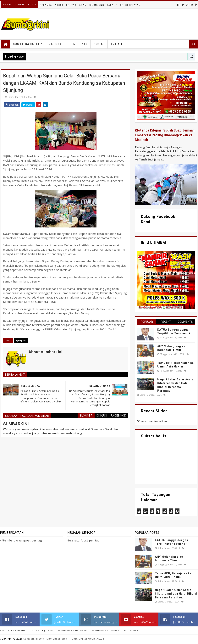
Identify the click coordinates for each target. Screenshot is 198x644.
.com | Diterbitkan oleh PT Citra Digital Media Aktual (64, 639)
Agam (83, 5)
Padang (112, 5)
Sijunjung (97, 5)
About (59, 5)
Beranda (46, 5)
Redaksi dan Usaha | (14, 631)
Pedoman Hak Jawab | (106, 631)
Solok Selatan (130, 5)
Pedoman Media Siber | (73, 631)
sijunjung (21, 340)
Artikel (117, 44)
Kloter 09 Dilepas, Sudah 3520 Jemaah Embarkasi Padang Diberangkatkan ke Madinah (165, 135)
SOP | (51, 631)
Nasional (56, 44)
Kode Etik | (38, 631)
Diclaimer (131, 631)
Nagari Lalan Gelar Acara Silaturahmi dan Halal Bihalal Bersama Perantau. (176, 594)
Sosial (99, 44)
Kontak (71, 5)
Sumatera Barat (26, 44)
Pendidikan (79, 44)
